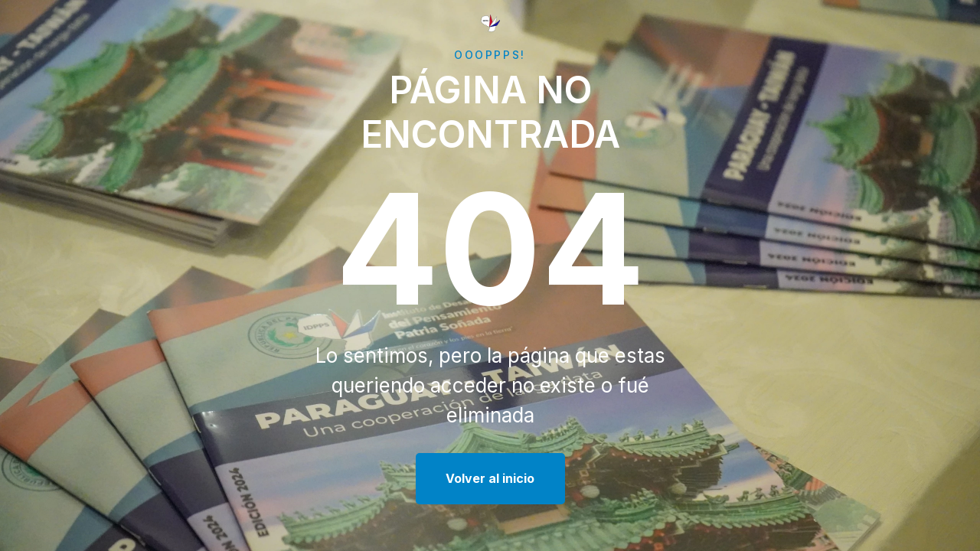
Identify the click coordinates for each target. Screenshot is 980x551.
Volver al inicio (490, 478)
